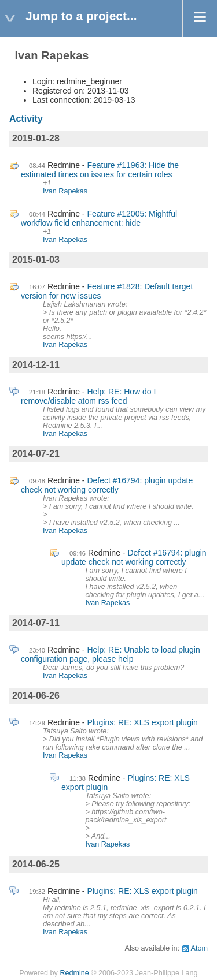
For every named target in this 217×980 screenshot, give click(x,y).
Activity (26, 119)
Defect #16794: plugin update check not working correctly (107, 485)
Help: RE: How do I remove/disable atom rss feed (88, 396)
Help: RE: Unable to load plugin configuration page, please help (111, 654)
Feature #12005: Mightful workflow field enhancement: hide (99, 218)
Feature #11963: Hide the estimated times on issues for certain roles (100, 170)
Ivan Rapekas (65, 191)
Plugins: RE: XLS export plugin (142, 722)
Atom (199, 948)
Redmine (74, 973)
